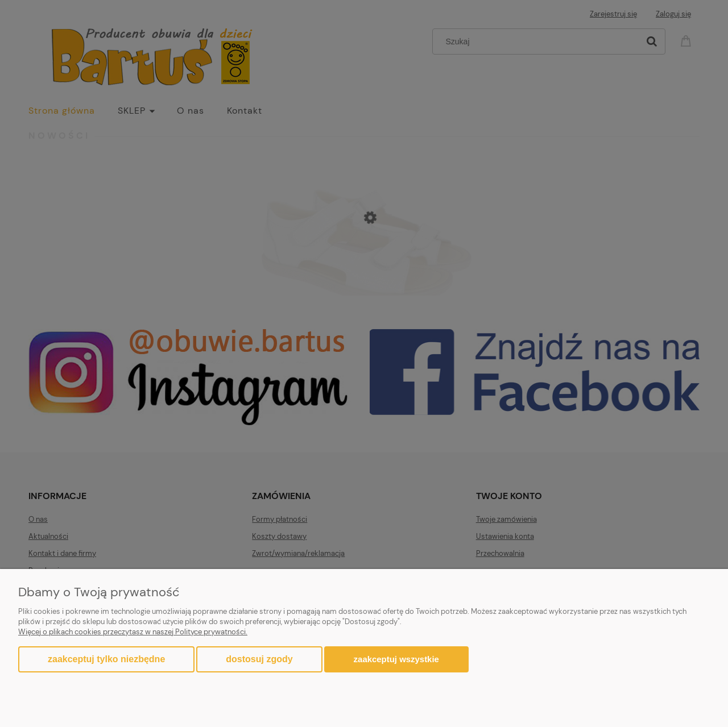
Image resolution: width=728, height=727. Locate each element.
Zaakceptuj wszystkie (396, 659)
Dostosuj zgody (259, 659)
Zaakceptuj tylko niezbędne (106, 659)
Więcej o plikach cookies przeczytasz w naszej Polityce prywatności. (133, 632)
